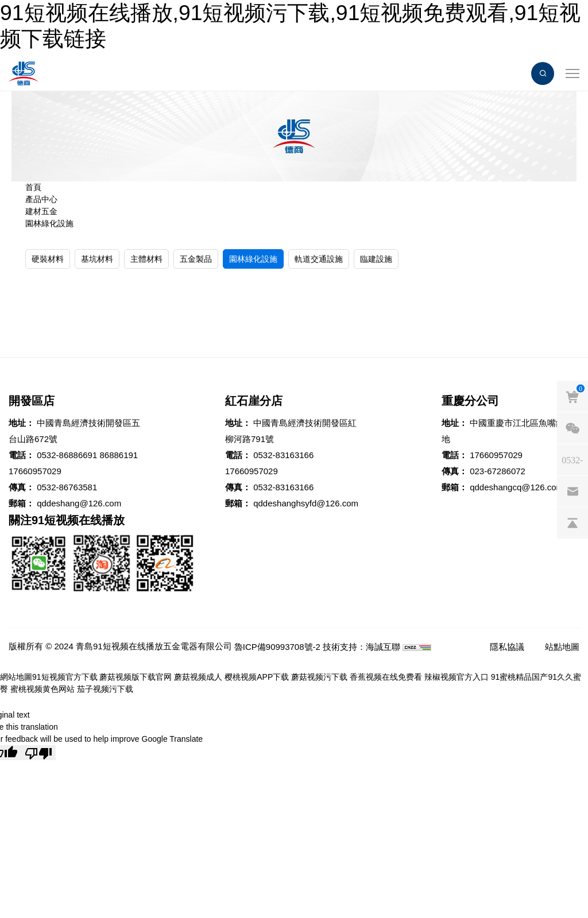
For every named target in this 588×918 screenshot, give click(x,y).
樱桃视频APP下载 (257, 677)
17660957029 (35, 471)
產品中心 (41, 199)
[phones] (572, 459)
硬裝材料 (48, 259)
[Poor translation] (38, 753)
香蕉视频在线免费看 (386, 677)
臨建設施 (376, 259)
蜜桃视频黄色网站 (42, 689)
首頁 (33, 187)
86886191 (119, 455)
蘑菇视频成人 (198, 677)
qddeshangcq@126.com (517, 487)
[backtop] (572, 522)
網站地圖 (16, 677)
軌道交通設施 (319, 259)
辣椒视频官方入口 (457, 677)
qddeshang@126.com (79, 503)
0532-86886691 (67, 455)
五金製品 (196, 259)
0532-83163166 (283, 455)
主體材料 (146, 259)
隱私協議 (507, 647)
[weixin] (572, 428)
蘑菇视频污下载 (319, 677)
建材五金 (41, 211)
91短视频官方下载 (65, 677)
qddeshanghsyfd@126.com (306, 503)
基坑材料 (97, 259)
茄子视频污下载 (105, 689)
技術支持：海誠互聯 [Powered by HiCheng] (361, 647)
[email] (572, 491)
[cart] (572, 396)
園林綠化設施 (49, 223)
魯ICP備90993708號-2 (277, 647)
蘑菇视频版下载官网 (136, 677)
